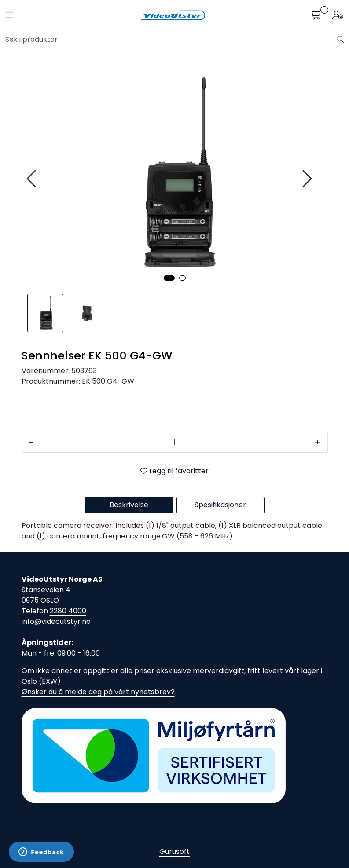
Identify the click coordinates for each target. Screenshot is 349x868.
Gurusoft (174, 852)
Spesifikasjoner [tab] (220, 505)
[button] (169, 278)
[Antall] (174, 442)
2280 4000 (68, 611)
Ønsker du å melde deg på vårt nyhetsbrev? (98, 692)
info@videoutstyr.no (56, 621)
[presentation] (33, 179)
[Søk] (171, 40)
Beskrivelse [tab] (129, 505)
